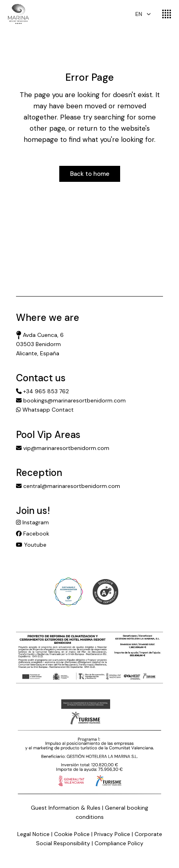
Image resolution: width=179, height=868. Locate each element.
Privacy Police (112, 834)
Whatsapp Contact (45, 410)
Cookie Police (72, 834)
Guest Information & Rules (66, 808)
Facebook (33, 534)
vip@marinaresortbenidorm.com (63, 448)
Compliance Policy (119, 843)
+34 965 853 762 (42, 391)
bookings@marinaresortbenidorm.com (71, 400)
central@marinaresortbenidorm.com (68, 486)
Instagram (32, 522)
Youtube (31, 545)
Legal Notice (33, 834)
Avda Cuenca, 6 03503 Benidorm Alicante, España (40, 344)
